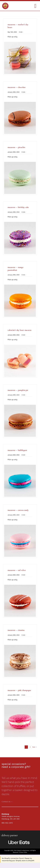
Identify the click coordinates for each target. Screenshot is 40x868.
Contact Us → (7, 802)
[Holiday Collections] (5, 3)
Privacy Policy (23, 852)
